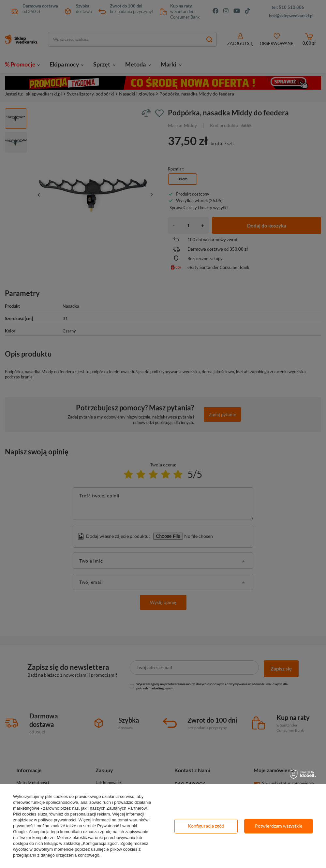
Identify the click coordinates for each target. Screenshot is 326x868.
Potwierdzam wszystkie (279, 826)
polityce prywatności (57, 820)
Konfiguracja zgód (206, 826)
